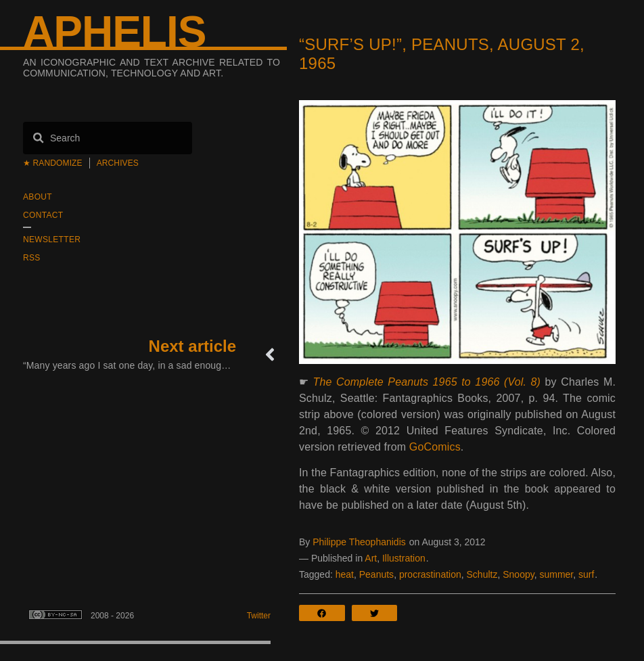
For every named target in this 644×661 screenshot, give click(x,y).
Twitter (259, 616)
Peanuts (376, 574)
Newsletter (52, 240)
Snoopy (518, 574)
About (38, 197)
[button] (325, 613)
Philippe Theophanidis (359, 542)
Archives (118, 163)
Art (371, 558)
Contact (43, 215)
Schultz (482, 574)
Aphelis (114, 32)
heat (345, 574)
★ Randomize (53, 163)
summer (556, 574)
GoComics (435, 447)
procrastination (430, 574)
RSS (32, 258)
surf (586, 574)
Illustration (404, 558)
